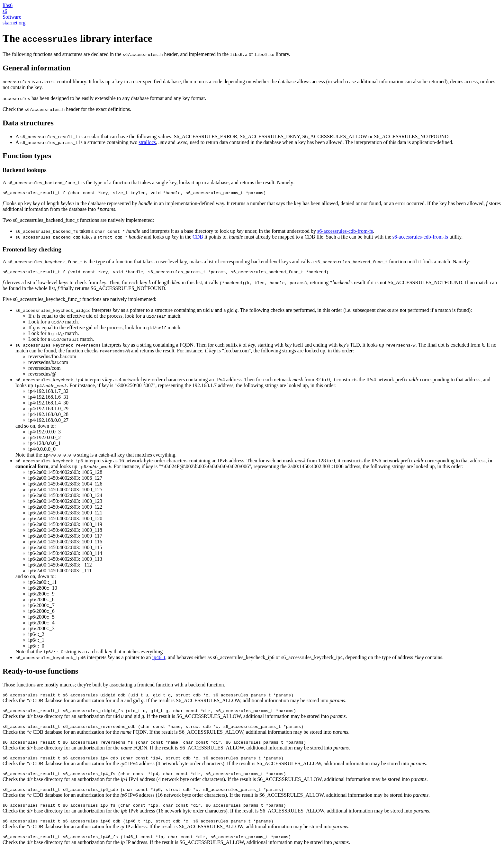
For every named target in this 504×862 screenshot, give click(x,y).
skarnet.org (14, 23)
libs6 (8, 5)
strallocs (147, 142)
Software (12, 17)
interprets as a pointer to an (84, 659)
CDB (198, 238)
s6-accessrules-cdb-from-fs (345, 232)
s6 (5, 11)
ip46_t (159, 659)
